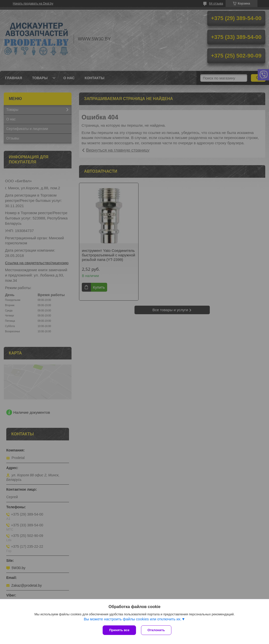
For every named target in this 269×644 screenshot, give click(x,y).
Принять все (119, 630)
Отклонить (156, 630)
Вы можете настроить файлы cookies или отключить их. (133, 619)
